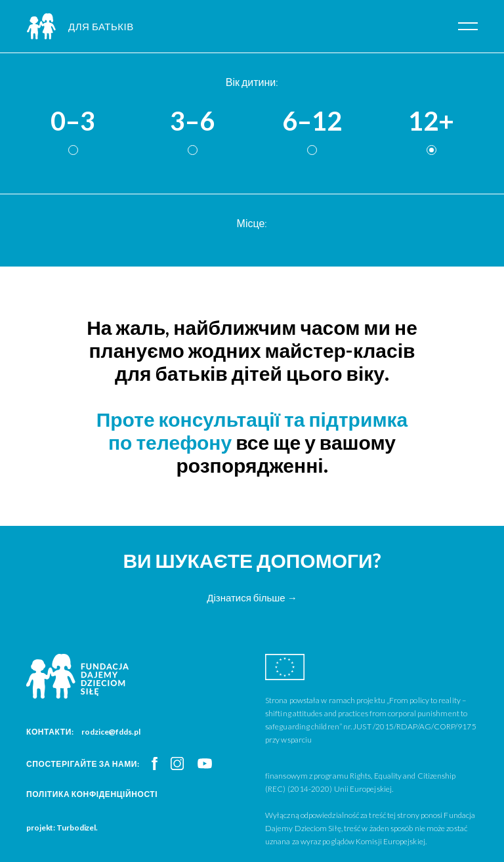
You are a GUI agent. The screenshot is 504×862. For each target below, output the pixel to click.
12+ (431, 121)
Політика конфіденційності (92, 794)
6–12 (312, 121)
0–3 (73, 121)
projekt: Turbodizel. (62, 828)
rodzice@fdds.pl (111, 732)
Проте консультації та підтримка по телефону (252, 430)
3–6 (192, 121)
